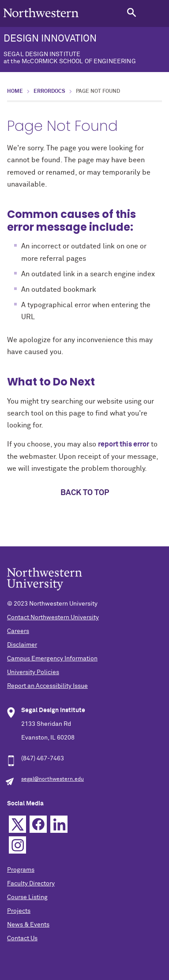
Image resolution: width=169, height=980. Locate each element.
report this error (124, 444)
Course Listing (27, 897)
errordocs (49, 92)
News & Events (28, 925)
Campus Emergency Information (52, 659)
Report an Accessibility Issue (47, 686)
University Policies (33, 672)
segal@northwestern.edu (53, 779)
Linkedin (59, 824)
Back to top (85, 493)
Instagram (17, 845)
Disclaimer (22, 645)
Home (15, 92)
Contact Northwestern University (53, 618)
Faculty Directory (31, 884)
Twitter (17, 824)
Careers (18, 631)
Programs (21, 870)
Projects (19, 911)
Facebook (38, 824)
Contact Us (22, 938)
